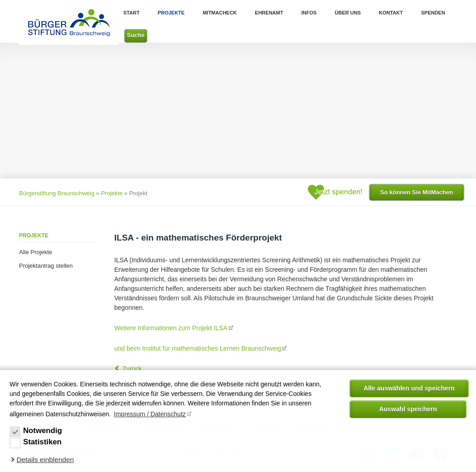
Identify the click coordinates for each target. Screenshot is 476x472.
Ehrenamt (269, 13)
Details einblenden (45, 460)
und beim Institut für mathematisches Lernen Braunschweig (198, 348)
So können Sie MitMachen (417, 192)
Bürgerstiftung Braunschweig (57, 193)
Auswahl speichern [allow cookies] (408, 409)
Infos (309, 13)
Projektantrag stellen (46, 266)
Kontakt (391, 13)
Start (131, 13)
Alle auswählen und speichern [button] (409, 388)
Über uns (347, 13)
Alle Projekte (36, 252)
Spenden (433, 13)
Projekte (171, 13)
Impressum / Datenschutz (150, 414)
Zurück (132, 369)
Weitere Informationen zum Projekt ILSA (171, 328)
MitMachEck (220, 13)
